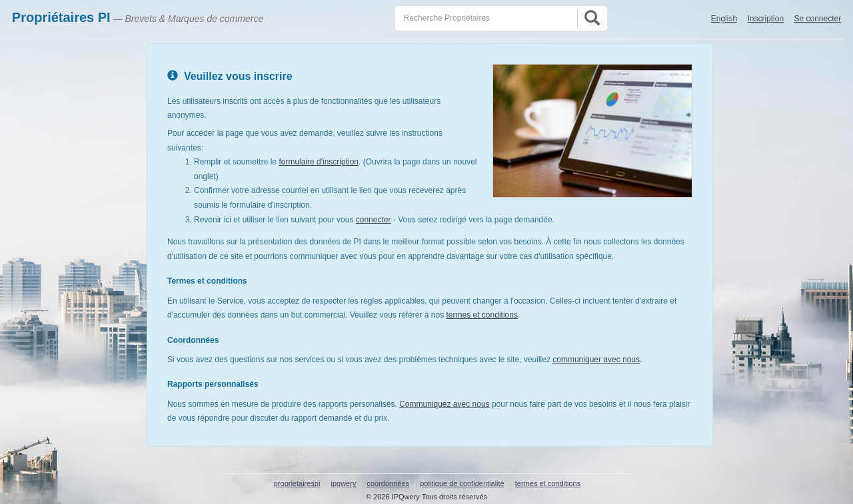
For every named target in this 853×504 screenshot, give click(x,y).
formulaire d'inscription (319, 162)
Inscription (765, 19)
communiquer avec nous (596, 360)
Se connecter (817, 19)
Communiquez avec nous (444, 404)
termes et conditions (482, 315)
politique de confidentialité (462, 483)
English (724, 19)
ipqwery (344, 483)
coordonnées (388, 483)
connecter (374, 220)
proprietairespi (297, 483)
